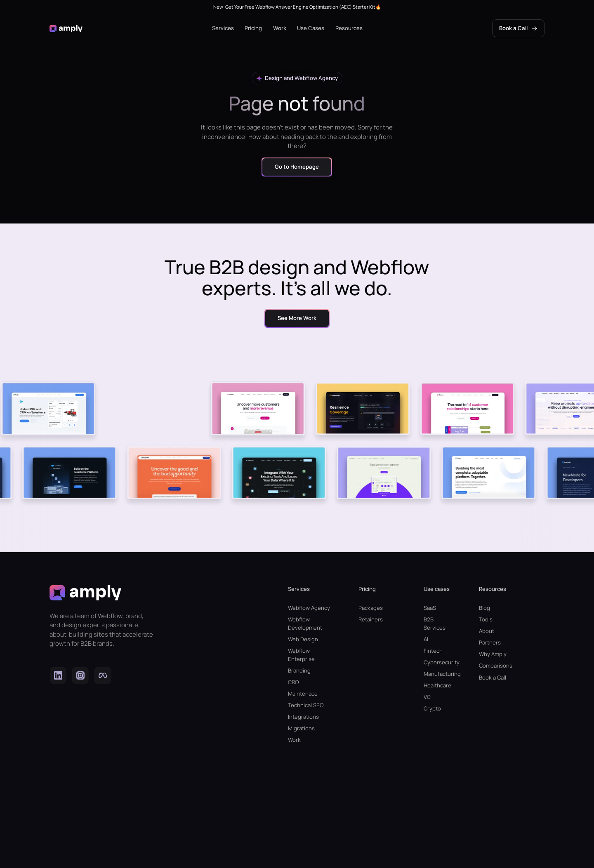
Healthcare (437, 685)
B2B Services (435, 623)
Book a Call (493, 677)
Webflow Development (305, 623)
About (487, 631)
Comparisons (496, 666)
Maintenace (303, 694)
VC (427, 697)
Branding (299, 670)
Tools (486, 619)
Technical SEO (306, 705)
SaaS (430, 608)
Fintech (433, 651)
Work (280, 28)
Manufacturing (437, 674)
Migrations (301, 728)
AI (426, 639)
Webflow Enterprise (301, 655)
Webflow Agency (309, 608)
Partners (490, 642)
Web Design (303, 639)
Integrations (303, 717)
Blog (484, 608)
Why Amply (493, 654)
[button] (223, 28)
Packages (371, 608)
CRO (293, 682)
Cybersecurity (437, 662)
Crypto (432, 708)
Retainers (371, 619)
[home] (66, 28)
